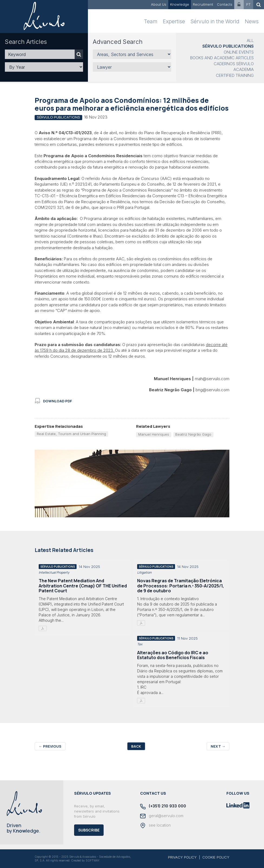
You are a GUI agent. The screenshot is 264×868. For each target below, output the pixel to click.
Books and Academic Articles (222, 58)
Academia (244, 69)
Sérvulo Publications (228, 46)
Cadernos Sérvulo (234, 64)
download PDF (53, 401)
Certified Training (235, 75)
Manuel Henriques (154, 434)
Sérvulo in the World (215, 22)
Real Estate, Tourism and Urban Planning (71, 434)
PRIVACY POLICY (182, 857)
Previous (50, 746)
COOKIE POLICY (216, 857)
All (250, 40)
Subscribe (89, 830)
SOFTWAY (93, 860)
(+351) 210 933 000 (163, 806)
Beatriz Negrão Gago (193, 434)
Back (136, 746)
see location (155, 826)
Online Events (239, 52)
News (252, 22)
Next (218, 746)
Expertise (174, 22)
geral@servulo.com (162, 816)
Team (151, 22)
